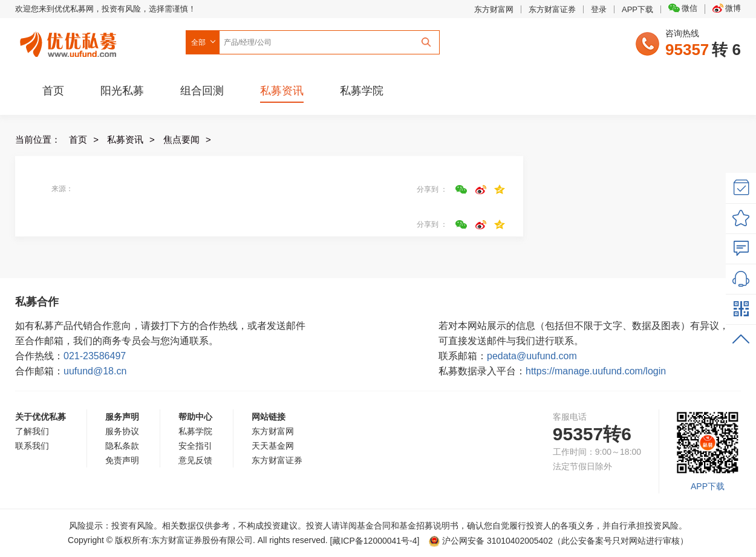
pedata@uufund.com (532, 356)
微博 (727, 8)
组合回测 (202, 91)
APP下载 (637, 9)
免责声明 (122, 460)
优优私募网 (70, 42)
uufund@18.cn (95, 371)
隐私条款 (122, 446)
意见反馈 (195, 460)
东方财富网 (494, 9)
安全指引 (195, 446)
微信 (683, 8)
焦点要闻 (181, 139)
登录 (599, 9)
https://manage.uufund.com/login (596, 371)
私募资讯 (282, 91)
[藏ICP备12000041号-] (376, 541)
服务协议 (122, 431)
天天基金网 (273, 446)
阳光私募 (122, 91)
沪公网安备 (491, 541)
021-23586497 (95, 356)
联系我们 (32, 446)
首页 (53, 91)
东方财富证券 (552, 9)
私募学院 (362, 91)
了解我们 (32, 431)
